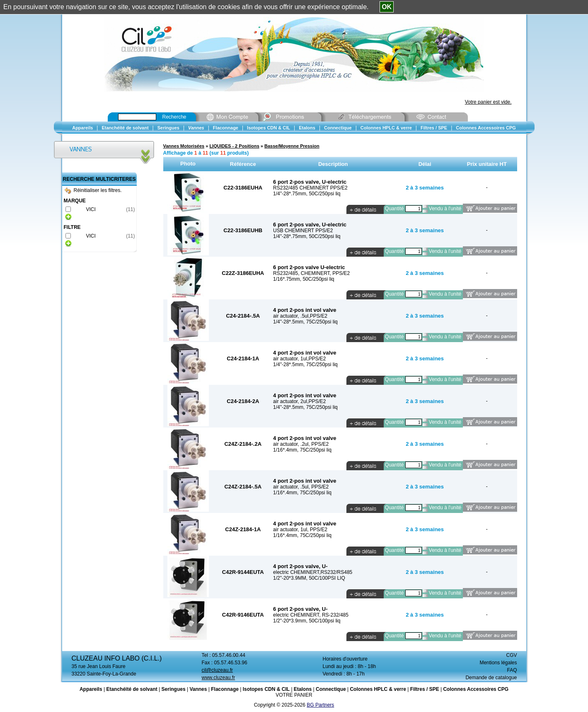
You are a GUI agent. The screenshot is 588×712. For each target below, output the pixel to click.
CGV (511, 655)
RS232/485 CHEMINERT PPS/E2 (310, 188)
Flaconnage (225, 689)
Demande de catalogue (491, 678)
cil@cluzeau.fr (218, 670)
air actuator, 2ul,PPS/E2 (299, 401)
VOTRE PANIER (294, 695)
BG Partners (320, 705)
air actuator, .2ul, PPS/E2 (301, 444)
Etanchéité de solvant (132, 689)
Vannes (198, 689)
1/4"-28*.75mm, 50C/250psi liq (307, 194)
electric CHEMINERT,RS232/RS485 (313, 572)
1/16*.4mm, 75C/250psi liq (302, 450)
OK (387, 7)
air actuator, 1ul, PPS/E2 (300, 530)
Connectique (331, 689)
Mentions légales (498, 663)
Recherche (174, 117)
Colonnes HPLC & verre (378, 689)
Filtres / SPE (425, 689)
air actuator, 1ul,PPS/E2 (299, 359)
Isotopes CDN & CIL (266, 689)
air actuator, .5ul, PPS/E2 (301, 487)
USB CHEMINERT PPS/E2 (303, 231)
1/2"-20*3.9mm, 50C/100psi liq (307, 621)
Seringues (174, 689)
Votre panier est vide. (488, 102)
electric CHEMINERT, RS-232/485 (311, 615)
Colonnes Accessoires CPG (476, 689)
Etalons (303, 689)
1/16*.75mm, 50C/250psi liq (304, 279)
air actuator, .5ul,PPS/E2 (300, 316)
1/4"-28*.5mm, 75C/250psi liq (305, 322)
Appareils (91, 689)
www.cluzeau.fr (219, 678)
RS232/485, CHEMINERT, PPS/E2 (311, 273)
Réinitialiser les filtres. (93, 190)
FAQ (512, 670)
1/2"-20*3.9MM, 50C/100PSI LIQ (309, 578)
